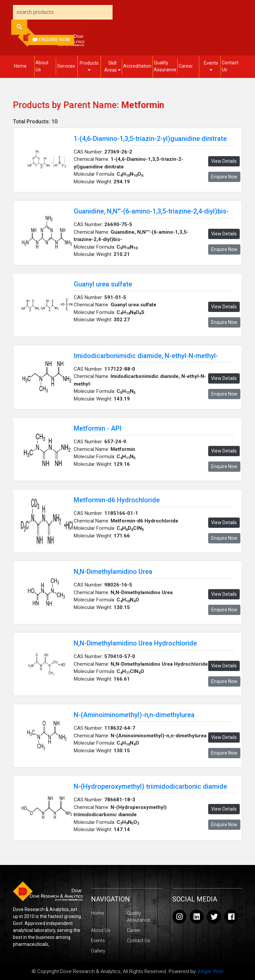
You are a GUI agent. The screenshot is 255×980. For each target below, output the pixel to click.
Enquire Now (51, 40)
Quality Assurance (165, 66)
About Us (42, 66)
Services (66, 66)
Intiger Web (211, 971)
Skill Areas (113, 66)
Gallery (98, 951)
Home (20, 66)
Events (211, 66)
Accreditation (137, 66)
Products (89, 66)
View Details (224, 161)
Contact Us (230, 66)
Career (186, 66)
